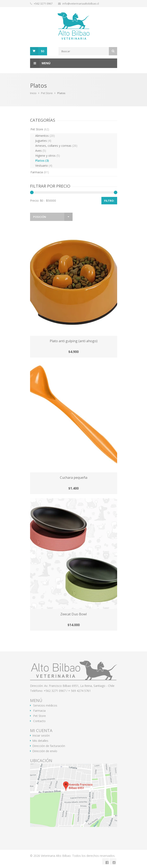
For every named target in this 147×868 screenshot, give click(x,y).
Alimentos (45, 136)
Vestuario (44, 165)
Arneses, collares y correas (56, 146)
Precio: (35, 201)
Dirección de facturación (49, 746)
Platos (42, 161)
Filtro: (109, 201)
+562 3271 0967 (43, 4)
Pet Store (47, 93)
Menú (40, 63)
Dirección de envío (45, 751)
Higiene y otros (48, 156)
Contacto (39, 721)
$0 (43, 51)
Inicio (33, 93)
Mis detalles (40, 741)
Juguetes (43, 141)
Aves (41, 151)
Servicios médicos (45, 706)
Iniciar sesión (41, 736)
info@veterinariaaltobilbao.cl (81, 4)
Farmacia (40, 172)
